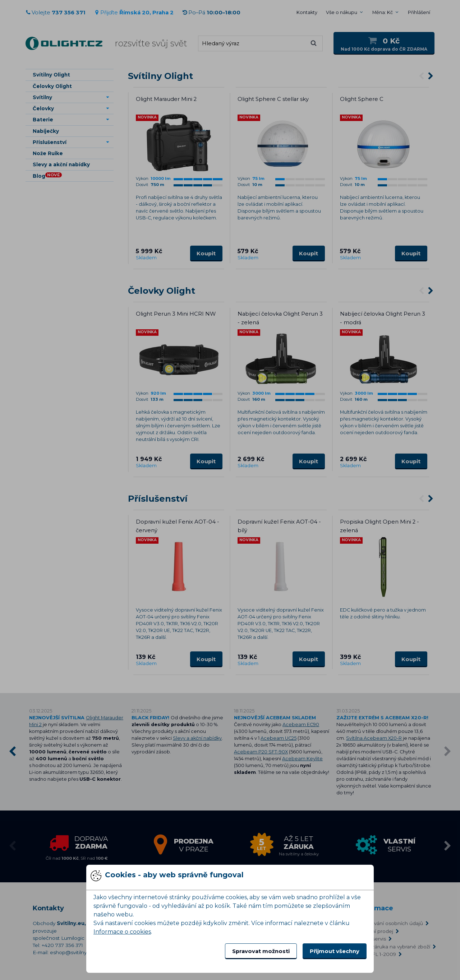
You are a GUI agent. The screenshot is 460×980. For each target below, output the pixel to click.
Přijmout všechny (335, 951)
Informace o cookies (122, 932)
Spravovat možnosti (261, 951)
